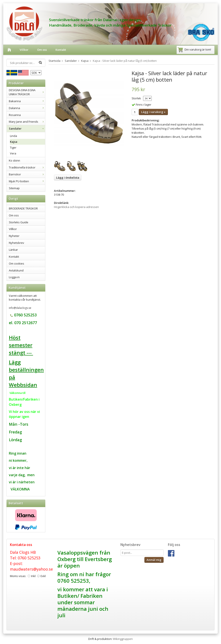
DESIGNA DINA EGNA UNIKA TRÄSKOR (27, 92)
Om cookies (17, 263)
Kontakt (61, 50)
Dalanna (27, 108)
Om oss (42, 50)
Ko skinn (14, 160)
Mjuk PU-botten (27, 181)
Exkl (43, 576)
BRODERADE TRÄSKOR (23, 208)
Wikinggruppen (123, 639)
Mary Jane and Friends (27, 122)
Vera (13, 153)
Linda (13, 136)
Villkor (24, 50)
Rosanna (15, 115)
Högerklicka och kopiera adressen (76, 207)
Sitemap (14, 188)
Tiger (13, 148)
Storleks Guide (19, 222)
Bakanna (27, 101)
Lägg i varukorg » (153, 112)
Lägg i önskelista (68, 178)
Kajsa (14, 142)
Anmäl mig (154, 560)
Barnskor (27, 174)
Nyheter (14, 236)
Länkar (13, 250)
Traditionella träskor (27, 167)
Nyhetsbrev (17, 243)
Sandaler (27, 128)
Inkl (33, 576)
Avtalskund (16, 270)
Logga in (14, 277)
